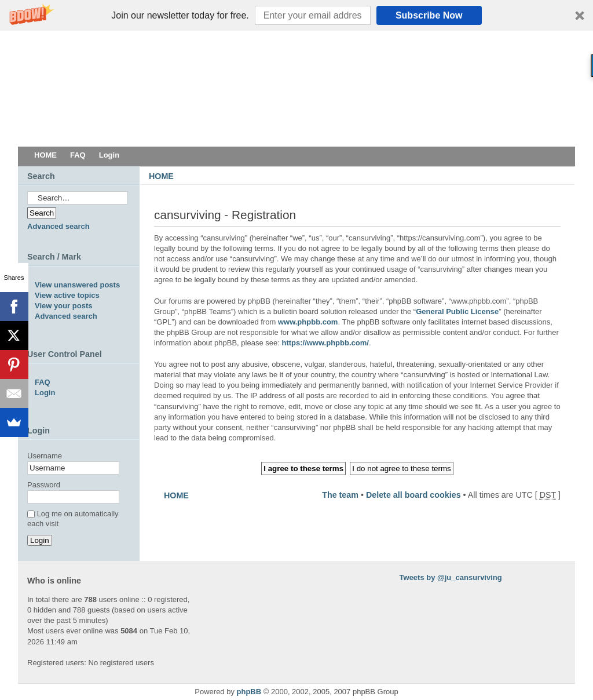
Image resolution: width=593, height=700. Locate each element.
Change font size (558, 193)
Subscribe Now (429, 15)
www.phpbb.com (308, 322)
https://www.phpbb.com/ (325, 343)
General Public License (457, 311)
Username (45, 456)
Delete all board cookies (413, 495)
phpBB (249, 692)
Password (44, 485)
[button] (296, 15)
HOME (161, 176)
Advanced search (58, 226)
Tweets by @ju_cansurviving (451, 577)
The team (340, 495)
